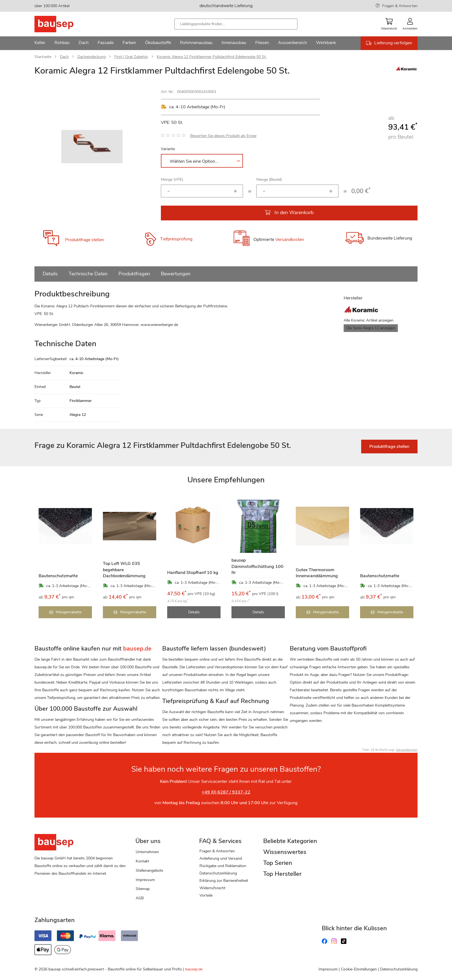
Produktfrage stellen (85, 240)
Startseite (43, 57)
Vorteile (206, 895)
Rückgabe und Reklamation (223, 866)
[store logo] (63, 24)
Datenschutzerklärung (218, 873)
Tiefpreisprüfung (176, 239)
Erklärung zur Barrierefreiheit (224, 881)
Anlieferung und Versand (221, 858)
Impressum (145, 880)
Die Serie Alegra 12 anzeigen (371, 328)
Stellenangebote (149, 870)
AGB (140, 898)
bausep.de (194, 969)
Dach (64, 57)
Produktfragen (134, 274)
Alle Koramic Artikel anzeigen (369, 320)
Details (50, 274)
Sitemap (143, 889)
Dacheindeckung (92, 57)
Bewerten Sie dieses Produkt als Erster (223, 136)
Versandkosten (290, 240)
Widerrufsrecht (212, 888)
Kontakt (142, 861)
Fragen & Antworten (400, 6)
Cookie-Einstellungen (359, 969)
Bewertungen (176, 274)
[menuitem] (40, 43)
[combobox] (236, 24)
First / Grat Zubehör (131, 57)
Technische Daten (88, 274)
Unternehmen (147, 852)
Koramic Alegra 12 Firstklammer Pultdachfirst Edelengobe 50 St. (212, 57)
